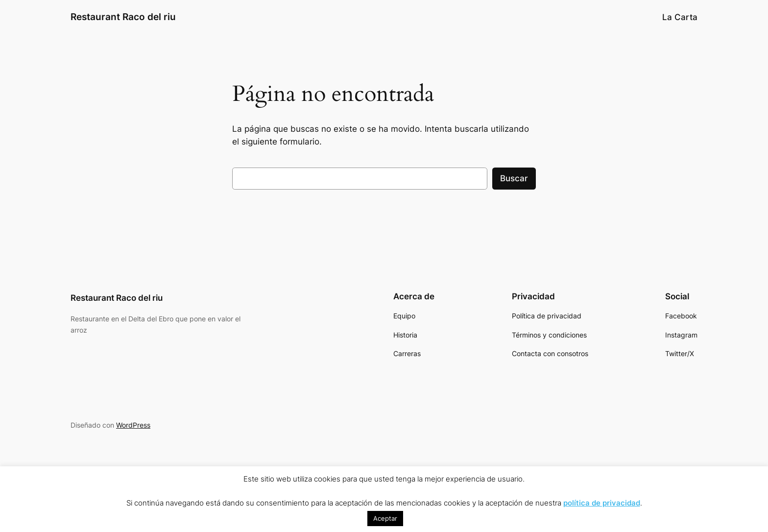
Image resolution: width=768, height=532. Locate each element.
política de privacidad (602, 503)
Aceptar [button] (385, 518)
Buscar (514, 178)
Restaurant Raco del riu (123, 17)
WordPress (133, 425)
